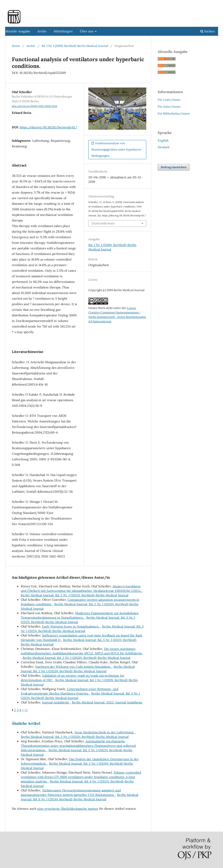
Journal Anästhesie (56, 702)
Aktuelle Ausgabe (18, 31)
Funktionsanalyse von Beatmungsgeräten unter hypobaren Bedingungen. (116, 149)
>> (26, 710)
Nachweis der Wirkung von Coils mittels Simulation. (73, 667)
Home (16, 46)
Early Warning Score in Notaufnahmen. (71, 626)
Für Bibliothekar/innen (174, 114)
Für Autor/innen (169, 107)
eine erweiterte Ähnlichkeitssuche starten (68, 809)
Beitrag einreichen (174, 167)
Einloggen (211, 3)
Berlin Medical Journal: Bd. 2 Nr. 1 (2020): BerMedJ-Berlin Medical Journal (76, 658)
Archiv (42, 31)
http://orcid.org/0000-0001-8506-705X (35, 106)
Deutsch (164, 147)
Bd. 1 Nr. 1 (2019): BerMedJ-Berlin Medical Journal (75, 46)
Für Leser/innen (169, 100)
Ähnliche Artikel (26, 723)
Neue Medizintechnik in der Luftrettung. (105, 732)
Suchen (208, 31)
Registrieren (191, 3)
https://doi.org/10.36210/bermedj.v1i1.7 (48, 127)
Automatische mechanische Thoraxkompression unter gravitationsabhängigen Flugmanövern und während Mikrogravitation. (78, 746)
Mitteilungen (63, 31)
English (163, 140)
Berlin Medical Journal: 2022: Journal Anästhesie (107, 702)
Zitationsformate (103, 223)
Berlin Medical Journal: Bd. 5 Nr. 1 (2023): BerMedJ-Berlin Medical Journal (75, 595)
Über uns (87, 31)
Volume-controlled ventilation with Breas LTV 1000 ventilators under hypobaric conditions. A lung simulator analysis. (81, 777)
